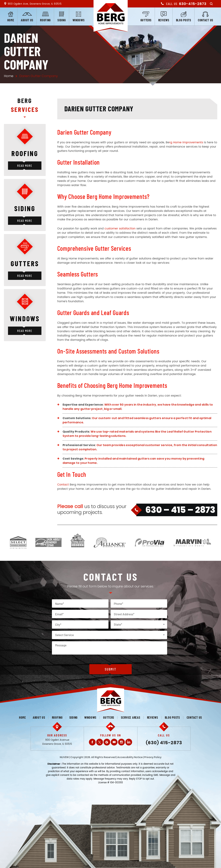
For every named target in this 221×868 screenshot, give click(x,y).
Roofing (45, 20)
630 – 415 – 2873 (180, 510)
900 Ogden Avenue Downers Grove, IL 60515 (57, 742)
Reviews (164, 20)
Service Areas (131, 717)
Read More (25, 166)
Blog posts (184, 20)
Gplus (107, 742)
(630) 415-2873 (164, 743)
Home (11, 20)
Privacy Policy (153, 757)
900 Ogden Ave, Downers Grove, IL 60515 (35, 4)
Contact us (206, 20)
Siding (62, 20)
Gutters (146, 20)
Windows (79, 20)
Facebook (92, 742)
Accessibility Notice (130, 757)
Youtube (114, 742)
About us (27, 20)
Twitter (100, 742)
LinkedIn (129, 742)
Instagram (121, 742)
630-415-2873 (193, 4)
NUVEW (64, 757)
